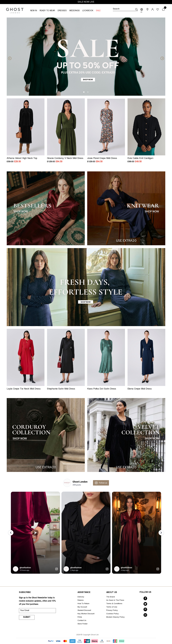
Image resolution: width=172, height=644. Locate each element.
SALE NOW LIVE (86, 2)
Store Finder (83, 624)
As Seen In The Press (115, 600)
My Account (82, 607)
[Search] (125, 9)
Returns (81, 600)
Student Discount (84, 611)
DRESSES (62, 11)
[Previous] (11, 57)
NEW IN (34, 11)
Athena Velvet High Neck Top (22, 158)
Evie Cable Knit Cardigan (140, 158)
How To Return (83, 604)
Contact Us (82, 621)
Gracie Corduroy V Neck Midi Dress (65, 158)
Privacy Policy (112, 611)
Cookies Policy (112, 614)
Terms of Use (112, 607)
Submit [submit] (27, 617)
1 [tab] (84, 92)
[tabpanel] (86, 57)
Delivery (81, 597)
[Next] (161, 57)
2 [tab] (88, 92)
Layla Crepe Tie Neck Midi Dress (24, 389)
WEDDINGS (75, 11)
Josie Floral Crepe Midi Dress (102, 158)
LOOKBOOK (88, 11)
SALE (98, 11)
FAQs (80, 617)
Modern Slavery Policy (115, 617)
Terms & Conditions (114, 604)
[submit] (137, 9)
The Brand (111, 597)
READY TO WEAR (47, 11)
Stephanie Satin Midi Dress (61, 389)
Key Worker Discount (86, 614)
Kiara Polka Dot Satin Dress (102, 389)
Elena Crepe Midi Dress (140, 389)
